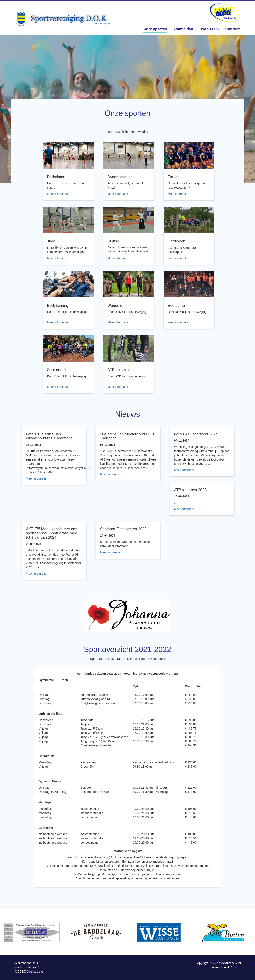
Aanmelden (183, 29)
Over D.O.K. (209, 29)
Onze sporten (155, 29)
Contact (232, 29)
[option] (32, 932)
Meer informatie (57, 194)
